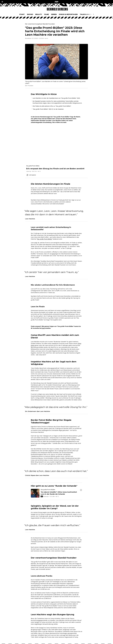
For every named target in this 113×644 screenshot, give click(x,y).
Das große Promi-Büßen (45, 239)
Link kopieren (31, 175)
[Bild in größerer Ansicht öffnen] (56, 62)
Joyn (43, 328)
